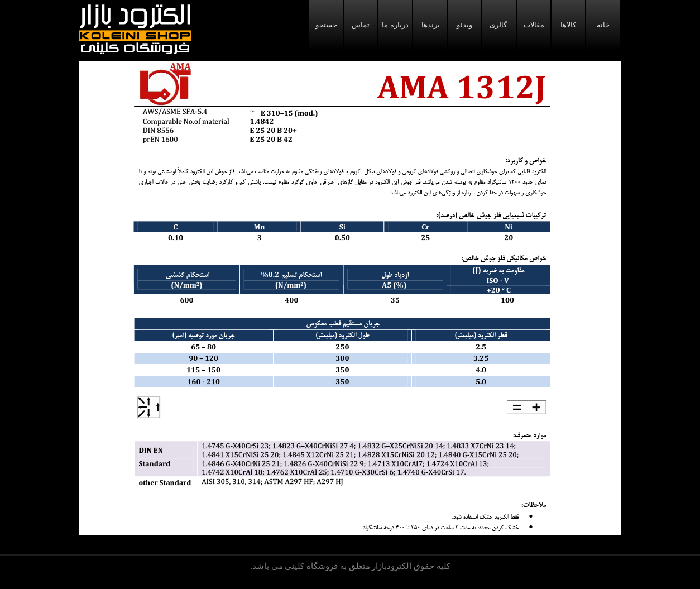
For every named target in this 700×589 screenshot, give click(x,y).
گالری (499, 25)
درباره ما (395, 25)
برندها (430, 25)
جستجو (326, 25)
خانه (603, 25)
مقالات (534, 25)
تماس (361, 25)
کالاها (568, 25)
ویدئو (464, 25)
